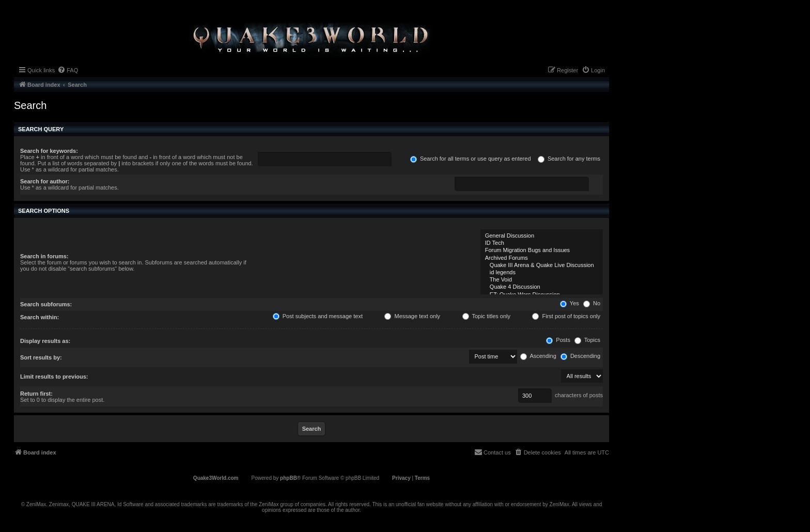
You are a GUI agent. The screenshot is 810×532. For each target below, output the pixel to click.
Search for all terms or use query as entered (471, 159)
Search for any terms (569, 159)
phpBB (289, 478)
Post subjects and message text (318, 316)
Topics (587, 340)
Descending (580, 356)
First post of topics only (566, 316)
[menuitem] (68, 70)
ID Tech (542, 243)
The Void (542, 280)
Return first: (36, 394)
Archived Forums (542, 258)
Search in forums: (44, 256)
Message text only (412, 316)
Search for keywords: (49, 151)
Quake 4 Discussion (542, 287)
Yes (570, 303)
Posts (558, 340)
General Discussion (542, 236)
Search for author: (45, 181)
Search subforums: (46, 304)
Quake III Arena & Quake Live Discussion (542, 265)
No (592, 303)
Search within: (40, 317)
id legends (542, 273)
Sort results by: (41, 357)
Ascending (538, 356)
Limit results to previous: (54, 377)
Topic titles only (486, 316)
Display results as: (45, 341)
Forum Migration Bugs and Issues (542, 251)
